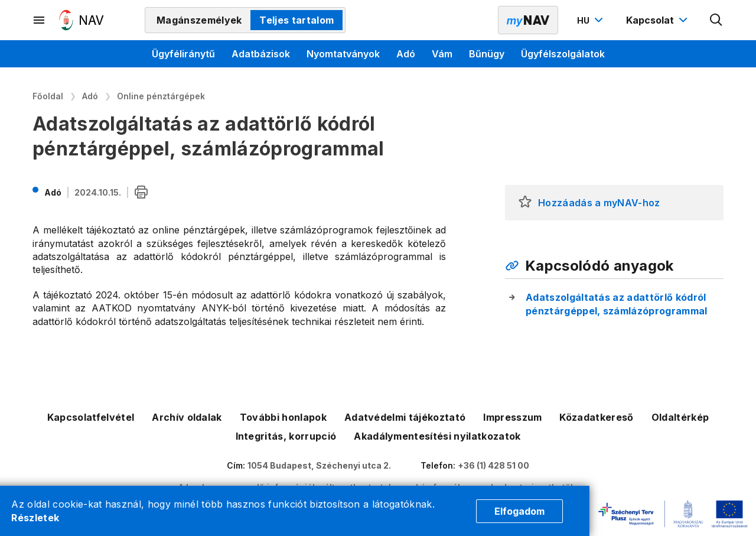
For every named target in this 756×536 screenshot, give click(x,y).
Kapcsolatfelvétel (91, 417)
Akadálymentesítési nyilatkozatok (437, 436)
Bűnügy (487, 54)
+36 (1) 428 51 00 (493, 465)
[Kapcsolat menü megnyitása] (658, 20)
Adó (406, 54)
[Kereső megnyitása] (716, 20)
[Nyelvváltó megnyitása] (592, 20)
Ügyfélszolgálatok (563, 54)
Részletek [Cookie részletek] (35, 518)
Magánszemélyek (199, 20)
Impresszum (512, 417)
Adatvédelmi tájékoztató (405, 417)
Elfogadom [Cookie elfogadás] (519, 511)
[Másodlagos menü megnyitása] (40, 20)
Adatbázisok (261, 54)
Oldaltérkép (680, 417)
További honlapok (283, 417)
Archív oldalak (187, 417)
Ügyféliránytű (183, 54)
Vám (442, 54)
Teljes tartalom (296, 20)
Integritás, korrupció (286, 436)
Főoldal (48, 96)
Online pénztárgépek (161, 96)
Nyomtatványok (343, 54)
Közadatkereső (596, 417)
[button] (525, 203)
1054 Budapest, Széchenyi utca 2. (319, 465)
